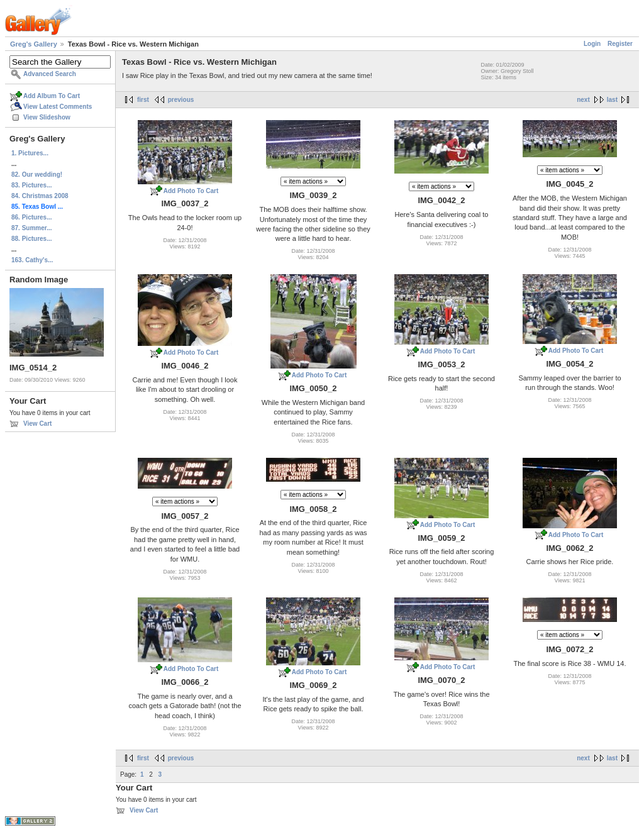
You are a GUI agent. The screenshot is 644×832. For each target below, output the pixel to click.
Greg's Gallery (34, 44)
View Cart (37, 424)
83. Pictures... (31, 185)
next (583, 100)
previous (181, 100)
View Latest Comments (58, 107)
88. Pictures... (31, 239)
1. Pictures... (30, 153)
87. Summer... (31, 228)
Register (620, 44)
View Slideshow (47, 117)
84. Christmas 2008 (40, 196)
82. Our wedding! (37, 175)
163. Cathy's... (32, 260)
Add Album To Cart (52, 96)
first (143, 100)
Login (592, 44)
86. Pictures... (31, 217)
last (612, 100)
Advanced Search (50, 74)
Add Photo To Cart (191, 191)
